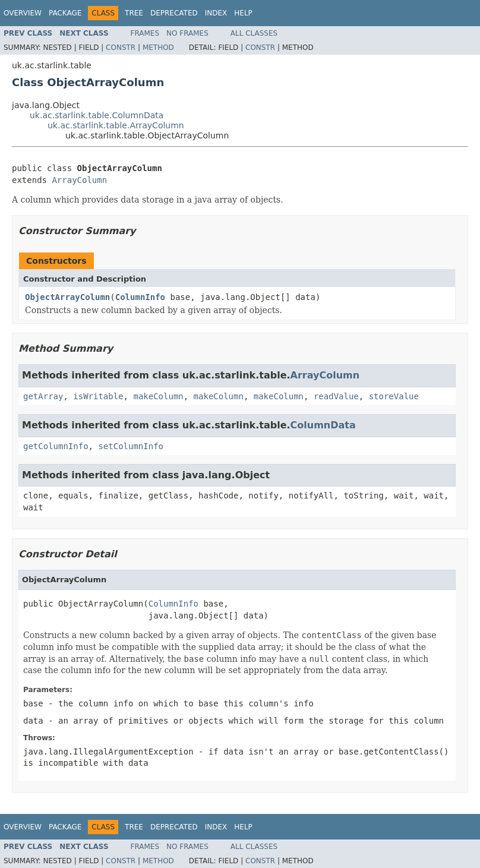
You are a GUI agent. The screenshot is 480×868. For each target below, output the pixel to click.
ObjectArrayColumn (67, 297)
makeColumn (158, 396)
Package (65, 13)
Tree (134, 13)
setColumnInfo (131, 446)
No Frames (187, 33)
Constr (121, 48)
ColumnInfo (140, 297)
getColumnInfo (56, 446)
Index (216, 13)
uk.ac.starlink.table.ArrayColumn (116, 125)
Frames (145, 33)
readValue (336, 396)
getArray (43, 396)
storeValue (394, 396)
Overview (23, 13)
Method (158, 48)
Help (243, 13)
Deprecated (174, 13)
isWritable (98, 396)
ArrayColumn (79, 180)
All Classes (254, 33)
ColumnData (323, 425)
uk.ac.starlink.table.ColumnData (97, 115)
